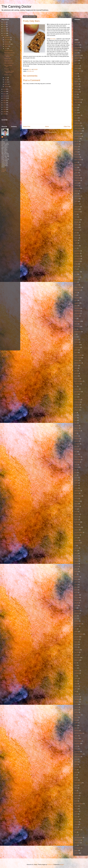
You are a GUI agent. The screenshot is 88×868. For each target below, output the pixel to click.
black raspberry (78, 128)
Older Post (67, 127)
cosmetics (77, 253)
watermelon (77, 830)
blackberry (77, 134)
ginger (76, 366)
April (6, 82)
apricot (76, 60)
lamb (76, 446)
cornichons (77, 251)
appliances (77, 58)
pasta (76, 569)
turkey (76, 806)
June (6, 78)
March (6, 84)
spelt (76, 728)
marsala (77, 493)
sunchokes (77, 751)
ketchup (77, 426)
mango (76, 485)
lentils (76, 465)
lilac (76, 470)
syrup (76, 759)
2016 (5, 96)
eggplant (77, 303)
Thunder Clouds (8, 51)
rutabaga (77, 673)
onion (76, 553)
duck (76, 300)
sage (76, 681)
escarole (77, 316)
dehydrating (78, 290)
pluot (76, 618)
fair (75, 319)
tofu (76, 791)
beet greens (78, 115)
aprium (76, 63)
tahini (76, 764)
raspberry (77, 650)
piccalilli (77, 603)
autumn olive (78, 71)
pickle (76, 605)
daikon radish (78, 287)
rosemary (77, 671)
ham (76, 386)
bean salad (77, 102)
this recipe (53, 39)
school (76, 704)
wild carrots (77, 840)
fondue (76, 339)
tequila (76, 780)
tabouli (76, 762)
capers (76, 173)
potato (76, 631)
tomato (76, 796)
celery (76, 194)
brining (76, 152)
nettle (76, 538)
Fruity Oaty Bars (8, 61)
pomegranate (78, 624)
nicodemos (50, 865)
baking (76, 79)
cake (76, 167)
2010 (5, 109)
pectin (76, 592)
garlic (76, 353)
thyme (76, 785)
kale (76, 420)
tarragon (77, 767)
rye (75, 676)
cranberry (77, 261)
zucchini (77, 853)
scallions (77, 702)
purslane (77, 639)
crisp (76, 269)
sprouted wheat (78, 733)
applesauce (77, 55)
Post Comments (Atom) (50, 132)
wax (76, 832)
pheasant (77, 600)
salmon (76, 686)
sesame (77, 707)
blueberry (77, 139)
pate (76, 574)
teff (75, 777)
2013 (5, 103)
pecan (76, 590)
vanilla (76, 814)
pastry (76, 572)
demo (76, 293)
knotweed (77, 439)
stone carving (78, 741)
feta (76, 329)
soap (76, 720)
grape (76, 376)
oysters (76, 558)
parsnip (76, 566)
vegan (76, 817)
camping (77, 170)
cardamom (77, 178)
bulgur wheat (78, 160)
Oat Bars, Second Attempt (9, 56)
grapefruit (77, 379)
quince (76, 642)
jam (75, 413)
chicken (76, 209)
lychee (76, 480)
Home (47, 127)
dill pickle (77, 298)
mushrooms (78, 527)
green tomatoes (78, 381)
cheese (76, 199)
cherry (76, 201)
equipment (77, 313)
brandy (76, 147)
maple (76, 488)
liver (76, 475)
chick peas (77, 207)
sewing (76, 710)
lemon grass (78, 459)
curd (76, 274)
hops (76, 397)
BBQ (76, 97)
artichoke (77, 66)
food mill (77, 342)
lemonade (77, 462)
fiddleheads (77, 332)
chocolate (77, 220)
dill (75, 295)
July (6, 49)
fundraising (77, 347)
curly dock (77, 277)
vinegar (76, 822)
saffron (76, 678)
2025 (5, 24)
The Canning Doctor (16, 7)
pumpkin (77, 637)
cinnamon (77, 230)
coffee (76, 240)
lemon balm (77, 457)
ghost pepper (78, 363)
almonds (29, 71)
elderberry (77, 308)
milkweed (77, 506)
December (7, 37)
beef (76, 107)
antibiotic (77, 50)
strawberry (77, 744)
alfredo (76, 42)
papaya (76, 561)
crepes (76, 266)
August (7, 46)
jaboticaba (77, 407)
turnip (76, 809)
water (76, 827)
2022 (5, 31)
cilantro (76, 227)
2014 (5, 100)
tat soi (76, 772)
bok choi (77, 141)
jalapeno (77, 410)
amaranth (77, 47)
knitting (76, 436)
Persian (76, 598)
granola (76, 373)
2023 (5, 29)
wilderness (77, 843)
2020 (5, 35)
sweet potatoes (78, 754)
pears (76, 585)
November (7, 40)
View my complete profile (4, 170)
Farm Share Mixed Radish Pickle (9, 72)
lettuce (76, 467)
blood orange (78, 136)
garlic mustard (78, 355)
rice (75, 665)
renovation (77, 657)
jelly (76, 415)
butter (76, 162)
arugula (76, 68)
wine (76, 845)
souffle (76, 723)
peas (76, 587)
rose (76, 668)
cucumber (77, 272)
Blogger (62, 865)
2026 (5, 22)
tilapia (76, 788)
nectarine (77, 535)
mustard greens (78, 532)
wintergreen (78, 848)
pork (76, 629)
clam (76, 233)
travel (76, 801)
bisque (76, 120)
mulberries (77, 522)
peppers (77, 595)
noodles (77, 540)
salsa (76, 689)
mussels (77, 530)
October (7, 42)
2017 (5, 94)
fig (75, 334)
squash (76, 738)
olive (76, 551)
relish (76, 655)
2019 (5, 89)
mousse (77, 517)
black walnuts (78, 131)
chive (76, 217)
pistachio (77, 613)
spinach (77, 731)
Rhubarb (77, 660)
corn (76, 248)
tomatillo (77, 793)
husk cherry (77, 399)
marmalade (77, 491)
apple (76, 53)
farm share (77, 321)
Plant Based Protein (9, 53)
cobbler (76, 235)
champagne (78, 196)
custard (76, 285)
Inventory (77, 405)
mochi (76, 512)
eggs (76, 306)
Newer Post (27, 127)
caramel (77, 175)
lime (76, 472)
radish (76, 644)
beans (76, 105)
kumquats (77, 444)
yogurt (76, 850)
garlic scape (78, 358)
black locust (78, 126)
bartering (77, 92)
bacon (76, 76)
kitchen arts (77, 431)
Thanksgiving (78, 783)
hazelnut (77, 389)
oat (33, 71)
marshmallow (78, 496)
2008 (5, 114)
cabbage (77, 165)
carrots (76, 183)
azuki (76, 74)
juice (76, 418)
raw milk (77, 652)
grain (76, 371)
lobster (76, 478)
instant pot (77, 402)
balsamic (77, 81)
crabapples (77, 256)
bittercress (77, 123)
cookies (76, 246)
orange (76, 556)
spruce (76, 736)
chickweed (77, 212)
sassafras (77, 697)
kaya (76, 423)
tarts (76, 770)
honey (76, 394)
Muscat (76, 525)
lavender (77, 449)
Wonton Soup (8, 75)
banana (76, 84)
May (6, 80)
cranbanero (77, 259)
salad (76, 684)
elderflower (77, 311)
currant (76, 279)
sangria (76, 694)
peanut (76, 582)
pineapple (77, 611)
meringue (77, 501)
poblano (77, 621)
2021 (5, 33)
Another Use (7, 59)
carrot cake (77, 180)
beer (76, 110)
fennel (76, 324)
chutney (77, 225)
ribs (75, 663)
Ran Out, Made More (8, 66)
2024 (5, 27)
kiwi (76, 433)
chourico (77, 222)
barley (76, 89)
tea (75, 775)
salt (75, 691)
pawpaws (77, 577)
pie (75, 608)
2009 (5, 112)
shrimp (76, 717)
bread (76, 149)
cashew (76, 186)
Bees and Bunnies (9, 63)
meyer (76, 504)
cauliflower (77, 188)
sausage (77, 699)
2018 (5, 91)
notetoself (77, 543)
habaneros (77, 384)
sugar (76, 746)
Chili (76, 214)
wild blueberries (78, 837)
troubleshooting (78, 804)
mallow (76, 483)
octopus (77, 548)
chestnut (77, 204)
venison (77, 819)
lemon (76, 454)
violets (76, 824)
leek (76, 452)
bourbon (77, 144)
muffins (76, 519)
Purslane (7, 69)
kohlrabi (77, 441)
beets (76, 118)
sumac (76, 749)
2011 (5, 107)
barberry (77, 87)
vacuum (77, 811)
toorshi (76, 798)
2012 (5, 105)
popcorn (77, 626)
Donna (5, 137)
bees (76, 113)
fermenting (77, 326)
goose (76, 368)
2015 (5, 98)
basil (76, 94)
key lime (77, 428)
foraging (77, 345)
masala (76, 498)
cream (76, 264)
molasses (77, 514)
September (8, 44)
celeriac (77, 191)
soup (76, 725)
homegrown (78, 392)
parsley (76, 564)
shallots (76, 712)
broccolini (77, 157)
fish (75, 337)
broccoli (77, 154)
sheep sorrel (78, 715)
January (7, 86)
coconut (77, 238)
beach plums (78, 100)
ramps (76, 647)
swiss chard (78, 757)
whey (76, 835)
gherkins (77, 360)
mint (76, 509)
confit (76, 243)
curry (76, 282)
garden (76, 350)
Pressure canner (79, 634)
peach (76, 579)
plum (76, 616)
